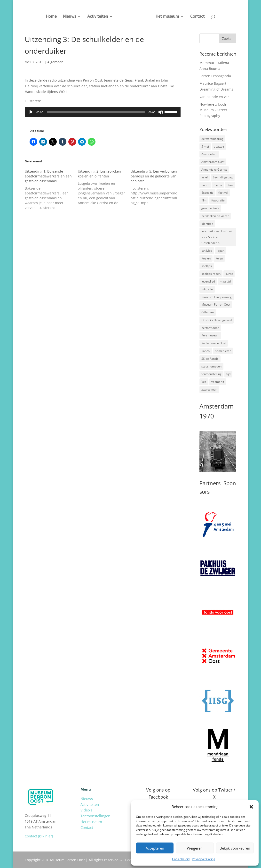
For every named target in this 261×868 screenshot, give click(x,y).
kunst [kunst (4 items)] (229, 274)
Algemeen (55, 62)
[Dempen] (161, 112)
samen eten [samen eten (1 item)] (223, 351)
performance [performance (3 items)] (210, 328)
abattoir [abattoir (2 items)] (219, 146)
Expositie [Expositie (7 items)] (207, 193)
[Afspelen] (31, 112)
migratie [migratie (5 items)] (207, 289)
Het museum (171, 17)
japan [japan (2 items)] (221, 251)
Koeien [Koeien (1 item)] (206, 258)
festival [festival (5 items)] (223, 193)
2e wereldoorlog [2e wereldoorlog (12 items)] (212, 139)
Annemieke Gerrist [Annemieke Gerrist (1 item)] (214, 170)
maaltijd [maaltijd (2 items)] (225, 281)
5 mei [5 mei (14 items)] (205, 146)
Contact (201, 17)
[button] (251, 807)
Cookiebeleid (181, 859)
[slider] (96, 112)
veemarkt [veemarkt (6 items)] (218, 382)
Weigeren (195, 848)
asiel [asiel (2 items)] (205, 177)
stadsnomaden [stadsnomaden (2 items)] (211, 366)
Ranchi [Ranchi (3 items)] (206, 351)
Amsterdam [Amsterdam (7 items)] (209, 154)
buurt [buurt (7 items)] (205, 185)
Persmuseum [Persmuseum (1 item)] (210, 335)
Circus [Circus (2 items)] (218, 185)
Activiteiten (94, 17)
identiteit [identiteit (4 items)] (207, 224)
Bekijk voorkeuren (235, 848)
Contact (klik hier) (39, 836)
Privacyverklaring (204, 859)
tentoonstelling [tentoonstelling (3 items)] (211, 374)
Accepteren (155, 848)
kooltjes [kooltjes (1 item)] (207, 266)
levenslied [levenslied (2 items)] (208, 281)
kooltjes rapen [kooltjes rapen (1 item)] (211, 274)
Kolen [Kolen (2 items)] (219, 258)
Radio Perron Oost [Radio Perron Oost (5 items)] (214, 343)
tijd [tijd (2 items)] (228, 374)
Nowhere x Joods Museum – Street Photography (213, 110)
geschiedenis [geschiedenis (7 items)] (210, 208)
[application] (103, 112)
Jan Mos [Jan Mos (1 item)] (207, 251)
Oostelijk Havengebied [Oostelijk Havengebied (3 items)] (217, 320)
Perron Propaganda (215, 76)
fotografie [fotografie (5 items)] (218, 200)
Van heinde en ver (214, 97)
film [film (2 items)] (204, 200)
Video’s (86, 810)
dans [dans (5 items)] (230, 185)
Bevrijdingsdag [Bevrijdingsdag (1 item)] (223, 177)
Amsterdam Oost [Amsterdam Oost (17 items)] (213, 162)
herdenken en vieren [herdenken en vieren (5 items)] (215, 216)
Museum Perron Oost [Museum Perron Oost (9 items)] (216, 305)
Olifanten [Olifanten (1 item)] (208, 312)
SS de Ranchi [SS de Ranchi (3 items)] (210, 359)
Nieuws (66, 17)
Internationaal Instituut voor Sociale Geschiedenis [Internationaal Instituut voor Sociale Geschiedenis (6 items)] (217, 237)
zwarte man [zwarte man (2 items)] (209, 389)
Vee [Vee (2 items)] (204, 382)
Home (48, 17)
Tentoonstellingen (95, 816)
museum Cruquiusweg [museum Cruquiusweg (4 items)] (217, 297)
